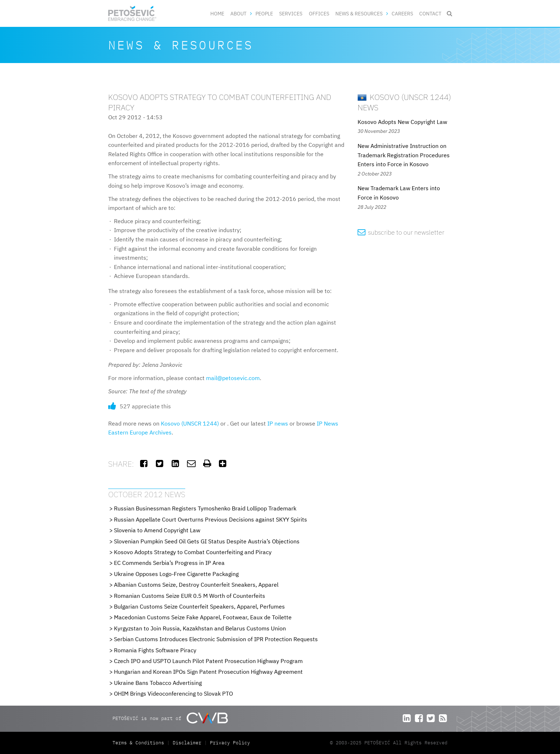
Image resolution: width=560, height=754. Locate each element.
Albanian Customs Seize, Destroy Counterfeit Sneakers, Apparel (196, 585)
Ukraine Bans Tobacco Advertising (158, 683)
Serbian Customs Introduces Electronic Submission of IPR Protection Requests (216, 639)
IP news (278, 423)
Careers (402, 13)
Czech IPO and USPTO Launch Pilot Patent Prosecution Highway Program (208, 661)
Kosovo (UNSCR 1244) (190, 423)
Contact (430, 13)
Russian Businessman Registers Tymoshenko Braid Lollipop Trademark (205, 508)
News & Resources (359, 13)
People (264, 13)
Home (217, 13)
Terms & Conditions (140, 743)
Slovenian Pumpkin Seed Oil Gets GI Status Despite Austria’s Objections (207, 541)
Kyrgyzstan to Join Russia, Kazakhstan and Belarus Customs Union (200, 628)
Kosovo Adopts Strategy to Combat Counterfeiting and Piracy (193, 552)
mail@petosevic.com (233, 378)
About (238, 13)
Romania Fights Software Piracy (155, 650)
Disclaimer (187, 743)
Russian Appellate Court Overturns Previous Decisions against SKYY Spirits (210, 519)
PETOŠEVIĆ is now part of (170, 718)
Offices (319, 13)
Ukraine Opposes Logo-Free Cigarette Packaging (176, 574)
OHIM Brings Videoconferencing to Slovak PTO (173, 693)
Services (291, 13)
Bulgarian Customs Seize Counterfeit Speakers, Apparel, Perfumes (199, 606)
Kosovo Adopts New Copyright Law (402, 122)
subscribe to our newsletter (401, 232)
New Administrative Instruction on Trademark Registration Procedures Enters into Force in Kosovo (404, 155)
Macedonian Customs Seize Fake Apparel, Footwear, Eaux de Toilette (203, 617)
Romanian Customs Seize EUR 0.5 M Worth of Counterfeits (190, 596)
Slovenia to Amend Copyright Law (157, 530)
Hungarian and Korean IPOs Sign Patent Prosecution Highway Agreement (208, 672)
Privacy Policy (230, 743)
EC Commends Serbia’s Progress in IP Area (169, 563)
